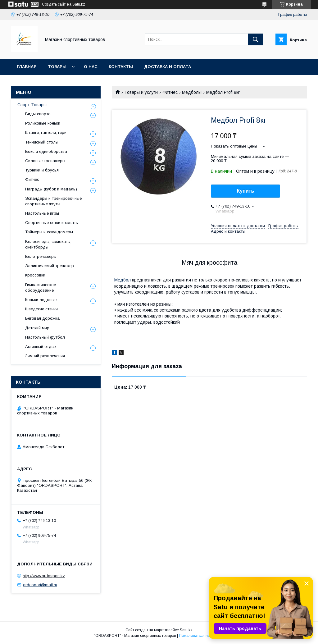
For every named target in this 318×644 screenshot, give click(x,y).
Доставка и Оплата (168, 67)
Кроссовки (35, 275)
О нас (91, 67)
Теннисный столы (42, 142)
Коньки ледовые (41, 300)
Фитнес (170, 92)
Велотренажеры (41, 256)
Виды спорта (38, 114)
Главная (27, 67)
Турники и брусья (42, 170)
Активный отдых (41, 347)
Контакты (121, 67)
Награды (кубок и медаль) (51, 189)
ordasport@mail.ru (40, 585)
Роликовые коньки (43, 123)
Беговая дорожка (42, 318)
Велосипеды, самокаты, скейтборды (48, 244)
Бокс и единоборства (46, 151)
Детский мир (37, 328)
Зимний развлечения (45, 356)
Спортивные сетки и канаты (52, 223)
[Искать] (256, 39)
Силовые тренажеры (45, 161)
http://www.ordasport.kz (44, 576)
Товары (57, 67)
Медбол (123, 280)
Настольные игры (42, 213)
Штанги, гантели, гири (46, 132)
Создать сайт (54, 4)
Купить (246, 191)
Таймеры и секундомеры (49, 232)
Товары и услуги (141, 92)
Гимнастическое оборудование (41, 288)
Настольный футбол (45, 337)
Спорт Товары (32, 105)
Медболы (192, 92)
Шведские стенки (41, 309)
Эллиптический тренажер (50, 266)
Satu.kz (186, 630)
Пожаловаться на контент (202, 636)
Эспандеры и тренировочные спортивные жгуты (53, 201)
